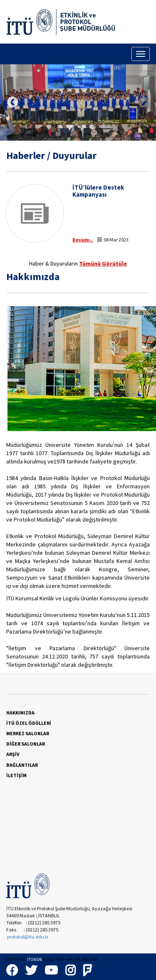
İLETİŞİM (16, 775)
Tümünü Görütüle (103, 263)
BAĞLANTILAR (22, 765)
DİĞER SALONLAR (26, 744)
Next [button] (144, 102)
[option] (78, 102)
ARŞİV (13, 754)
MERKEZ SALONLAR (28, 733)
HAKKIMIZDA (20, 713)
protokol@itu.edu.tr (28, 937)
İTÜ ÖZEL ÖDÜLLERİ (29, 723)
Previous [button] (12, 102)
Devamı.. (83, 240)
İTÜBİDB (35, 959)
